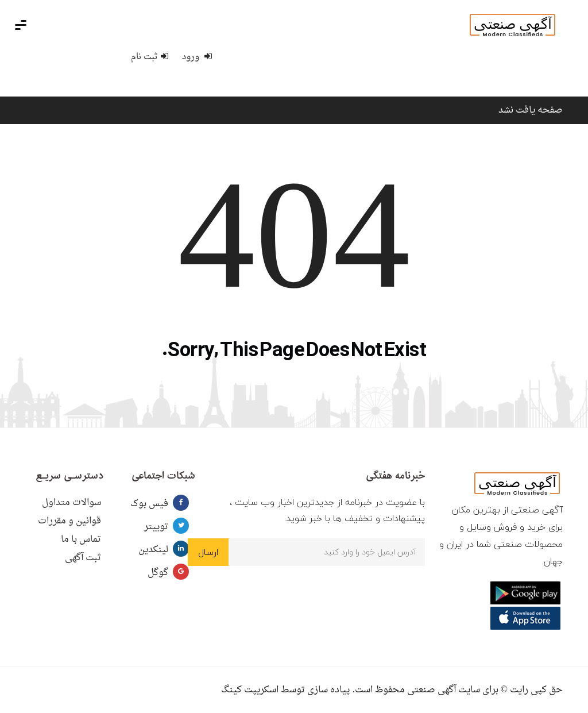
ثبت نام (150, 57)
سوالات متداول (71, 503)
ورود (197, 57)
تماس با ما (81, 539)
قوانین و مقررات (69, 521)
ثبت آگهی (83, 558)
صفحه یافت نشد (531, 110)
